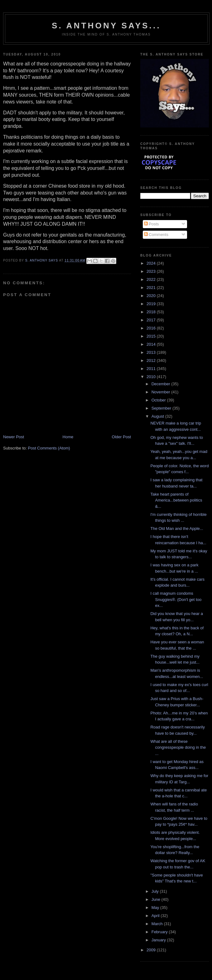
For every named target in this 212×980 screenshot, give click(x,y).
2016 (152, 328)
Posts (152, 224)
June (157, 899)
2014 (152, 344)
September (162, 408)
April (156, 916)
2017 (152, 320)
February (160, 932)
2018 (152, 312)
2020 (152, 296)
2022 (152, 279)
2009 (152, 950)
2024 (152, 263)
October (159, 400)
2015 (152, 336)
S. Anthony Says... (106, 26)
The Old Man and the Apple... (177, 528)
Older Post (121, 437)
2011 (152, 369)
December (161, 384)
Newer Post (14, 437)
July (156, 891)
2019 (152, 304)
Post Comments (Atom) (49, 448)
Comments (156, 235)
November (161, 392)
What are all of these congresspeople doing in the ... (178, 747)
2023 (152, 271)
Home (68, 437)
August (158, 416)
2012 (152, 360)
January (159, 940)
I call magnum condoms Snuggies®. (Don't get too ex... (176, 599)
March (158, 924)
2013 (152, 352)
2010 (152, 377)
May (156, 908)
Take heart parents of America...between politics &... (176, 500)
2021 (152, 288)
